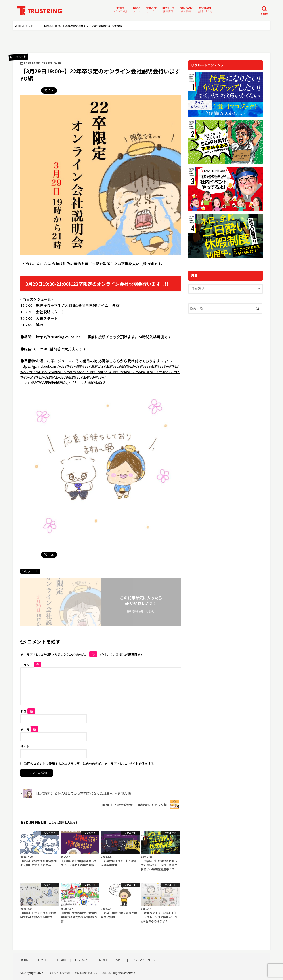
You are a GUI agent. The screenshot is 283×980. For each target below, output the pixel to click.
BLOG (137, 9)
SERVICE (151, 9)
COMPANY (186, 9)
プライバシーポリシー (146, 960)
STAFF (120, 9)
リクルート (32, 571)
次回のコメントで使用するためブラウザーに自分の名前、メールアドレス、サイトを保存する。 (90, 764)
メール (29, 730)
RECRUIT (168, 9)
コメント (31, 665)
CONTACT (205, 9)
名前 (28, 712)
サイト (25, 747)
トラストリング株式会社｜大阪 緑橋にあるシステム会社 (80, 973)
